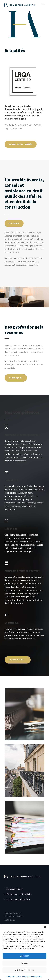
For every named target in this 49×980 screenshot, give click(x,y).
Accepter (24, 956)
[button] (45, 927)
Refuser (25, 963)
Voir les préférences (24, 970)
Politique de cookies (13, 976)
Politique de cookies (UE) (18, 899)
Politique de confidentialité (32, 976)
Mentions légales (14, 889)
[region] (24, 24)
